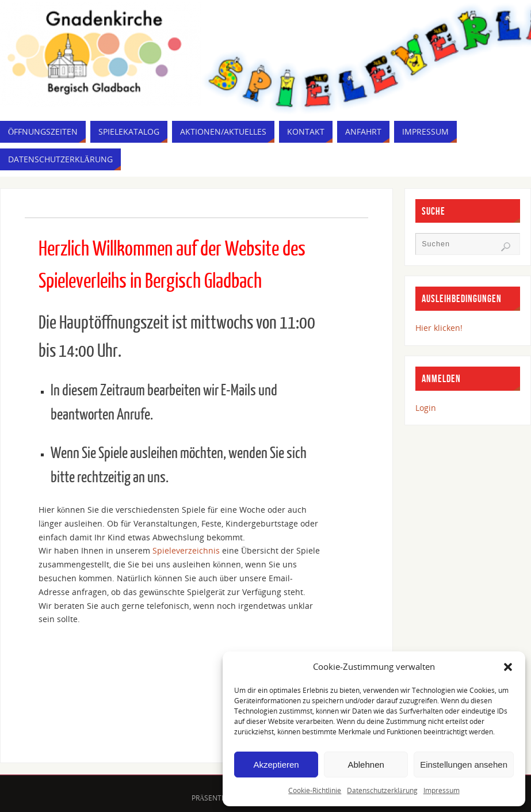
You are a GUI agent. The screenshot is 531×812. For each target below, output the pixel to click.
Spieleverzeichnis (187, 550)
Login (426, 408)
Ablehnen (366, 765)
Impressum (442, 790)
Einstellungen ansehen (464, 765)
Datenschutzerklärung (382, 790)
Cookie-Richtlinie (315, 790)
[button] (508, 667)
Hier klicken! (439, 328)
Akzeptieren (276, 765)
